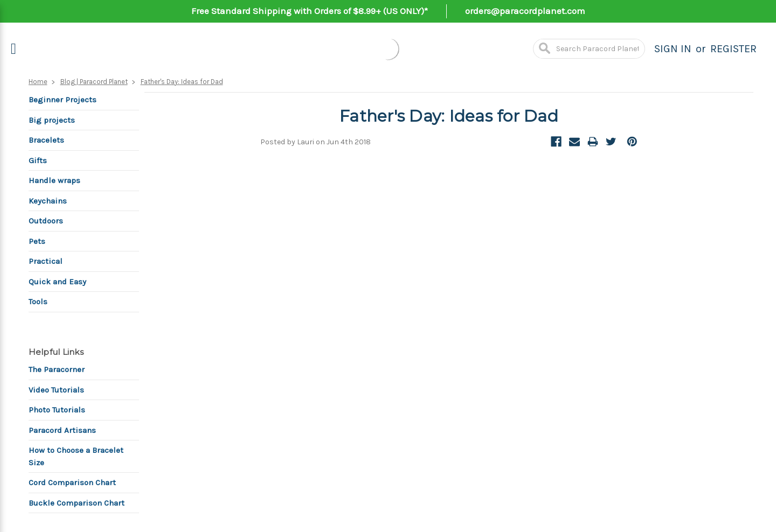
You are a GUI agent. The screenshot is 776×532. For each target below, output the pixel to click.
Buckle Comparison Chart (77, 503)
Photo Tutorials (57, 410)
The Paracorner (57, 369)
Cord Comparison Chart (72, 482)
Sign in (673, 49)
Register (733, 49)
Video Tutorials (56, 390)
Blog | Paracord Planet (94, 82)
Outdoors (46, 221)
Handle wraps (54, 180)
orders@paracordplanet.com (525, 11)
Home (38, 82)
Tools (38, 302)
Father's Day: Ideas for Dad (182, 82)
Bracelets (46, 140)
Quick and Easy (57, 282)
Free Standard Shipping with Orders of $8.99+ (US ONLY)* (310, 11)
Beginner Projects (63, 100)
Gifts (38, 160)
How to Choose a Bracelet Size (76, 456)
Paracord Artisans (62, 430)
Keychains (48, 201)
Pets (37, 241)
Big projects (52, 120)
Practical (46, 261)
